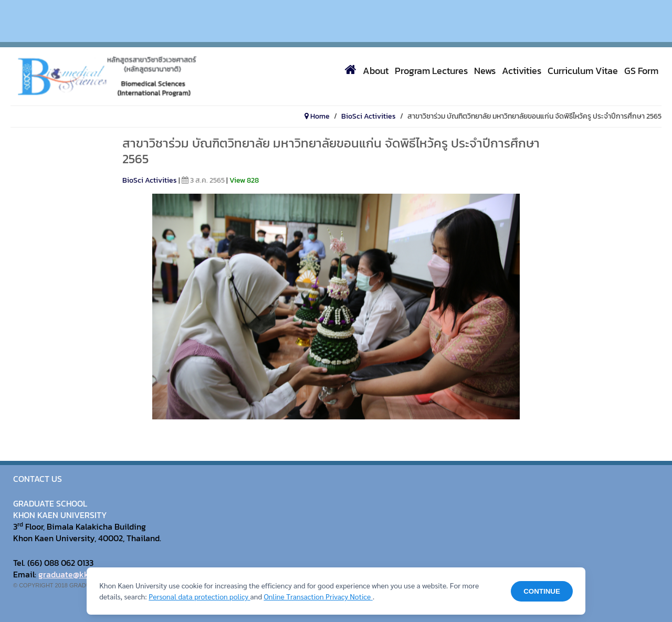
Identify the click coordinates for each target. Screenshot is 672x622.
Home (317, 117)
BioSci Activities (369, 117)
